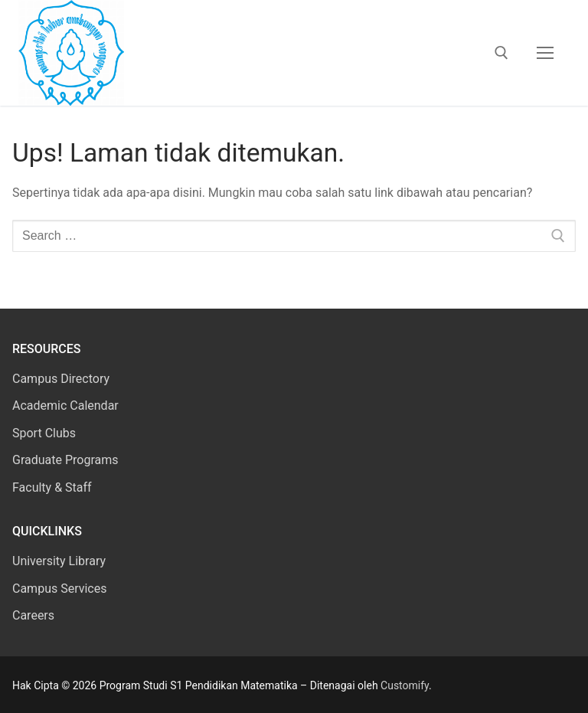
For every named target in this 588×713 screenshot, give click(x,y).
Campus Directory (61, 379)
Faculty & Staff (52, 487)
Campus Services (59, 589)
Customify (405, 685)
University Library (59, 561)
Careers (33, 615)
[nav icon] (545, 53)
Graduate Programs (65, 460)
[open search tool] (501, 53)
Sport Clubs (44, 433)
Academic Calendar (65, 406)
